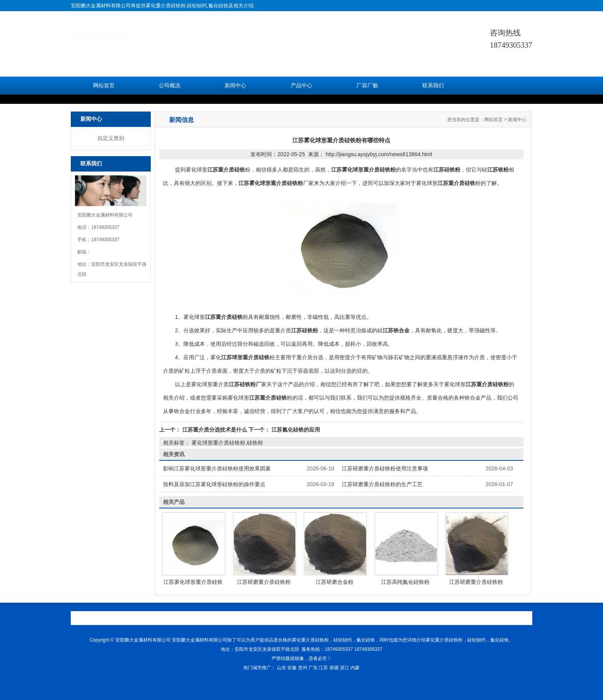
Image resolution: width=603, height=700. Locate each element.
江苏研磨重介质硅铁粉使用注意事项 (385, 468)
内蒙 (355, 668)
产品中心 (301, 86)
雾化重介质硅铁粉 (166, 6)
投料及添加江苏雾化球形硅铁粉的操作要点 (214, 484)
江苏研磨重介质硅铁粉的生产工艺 (382, 484)
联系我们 (433, 86)
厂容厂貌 (367, 86)
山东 (282, 668)
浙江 (345, 668)
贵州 (303, 668)
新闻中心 (235, 86)
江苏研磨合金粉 (335, 582)
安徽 (292, 668)
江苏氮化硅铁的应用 (295, 430)
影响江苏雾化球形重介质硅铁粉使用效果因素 (217, 468)
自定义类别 (111, 138)
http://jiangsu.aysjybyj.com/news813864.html (379, 154)
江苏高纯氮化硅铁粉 (405, 582)
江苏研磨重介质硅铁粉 (264, 582)
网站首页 (104, 86)
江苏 (323, 668)
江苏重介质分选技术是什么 (215, 430)
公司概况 (170, 86)
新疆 (334, 668)
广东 (313, 668)
